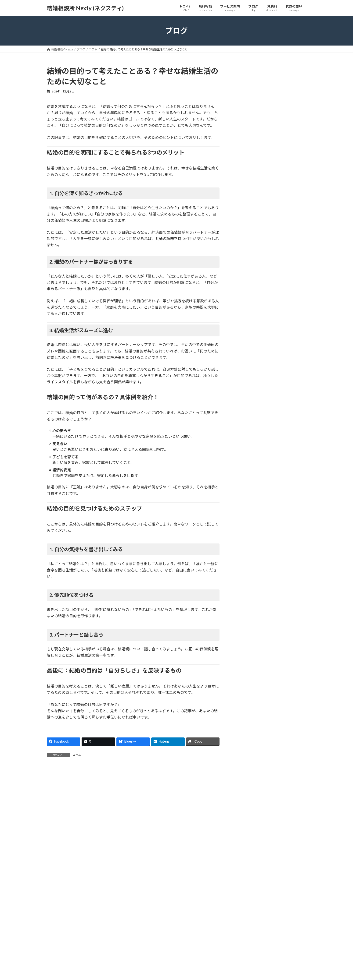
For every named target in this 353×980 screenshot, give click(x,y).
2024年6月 (245, 474)
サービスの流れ (148, 975)
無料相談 (144, 958)
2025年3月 (245, 407)
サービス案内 (147, 966)
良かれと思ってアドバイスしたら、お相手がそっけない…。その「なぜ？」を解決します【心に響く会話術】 (270, 120)
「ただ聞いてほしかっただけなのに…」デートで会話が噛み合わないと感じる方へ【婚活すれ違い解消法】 (269, 150)
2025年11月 (246, 370)
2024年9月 (245, 455)
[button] (110, 877)
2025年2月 (245, 417)
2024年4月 (245, 483)
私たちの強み (236, 958)
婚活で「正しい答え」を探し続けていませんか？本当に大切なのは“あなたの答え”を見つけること (270, 266)
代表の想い (234, 966)
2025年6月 (245, 389)
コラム (77, 755)
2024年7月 (245, 464)
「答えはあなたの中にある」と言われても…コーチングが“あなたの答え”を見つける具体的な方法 (269, 237)
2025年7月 (245, 379)
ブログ (231, 975)
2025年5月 (245, 398)
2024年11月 (246, 446)
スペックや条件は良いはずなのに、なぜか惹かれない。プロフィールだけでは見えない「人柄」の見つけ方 (270, 179)
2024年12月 (246, 436)
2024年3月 (245, 493)
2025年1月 (245, 426)
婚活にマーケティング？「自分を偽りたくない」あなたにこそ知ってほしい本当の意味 (270, 208)
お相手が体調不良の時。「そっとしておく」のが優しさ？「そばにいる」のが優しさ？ (270, 92)
